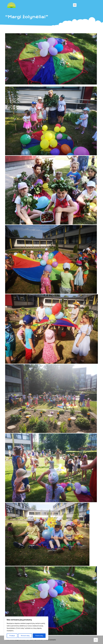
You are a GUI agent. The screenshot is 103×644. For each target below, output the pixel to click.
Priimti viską (39, 636)
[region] (26, 628)
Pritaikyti (12, 636)
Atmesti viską (25, 636)
